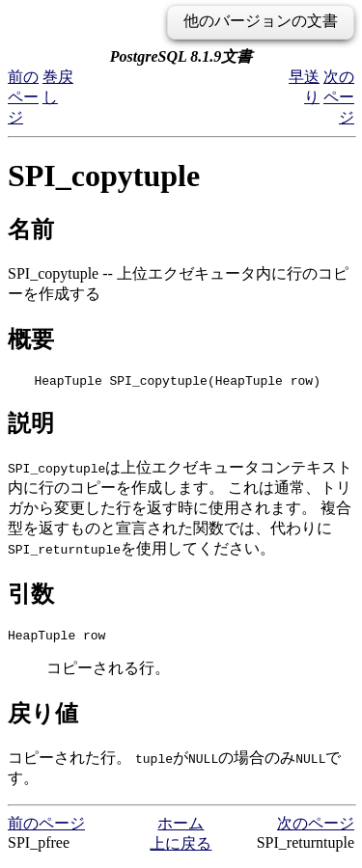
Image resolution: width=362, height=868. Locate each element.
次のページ (339, 97)
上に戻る (181, 849)
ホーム (181, 829)
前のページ (23, 97)
